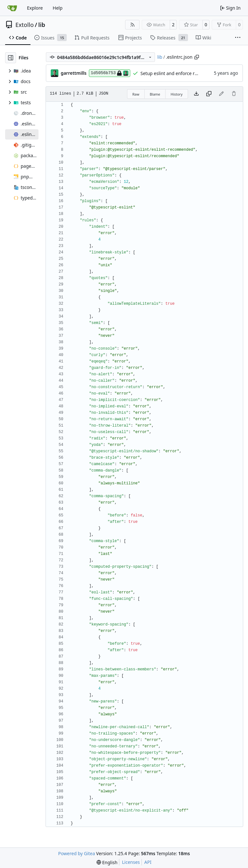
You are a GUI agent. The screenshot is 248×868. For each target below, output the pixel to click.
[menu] (107, 862)
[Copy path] (197, 57)
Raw (136, 94)
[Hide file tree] (11, 58)
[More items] (238, 38)
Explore (35, 8)
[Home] (12, 8)
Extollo (25, 25)
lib (42, 25)
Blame (155, 94)
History (177, 94)
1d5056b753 (110, 73)
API (148, 862)
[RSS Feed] (133, 25)
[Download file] (196, 94)
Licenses (131, 862)
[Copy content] (209, 94)
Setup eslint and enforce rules (172, 73)
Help (58, 8)
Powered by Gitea (77, 853)
